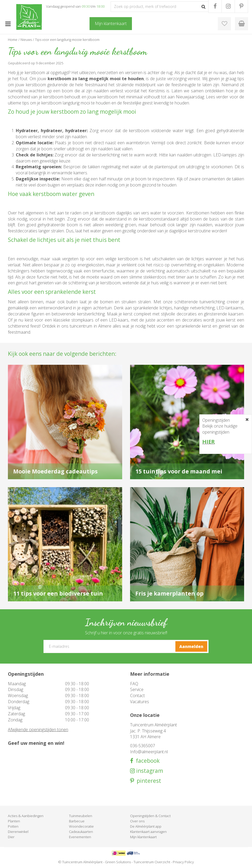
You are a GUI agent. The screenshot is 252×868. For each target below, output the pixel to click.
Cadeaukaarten (81, 832)
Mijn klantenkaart (143, 837)
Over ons (137, 821)
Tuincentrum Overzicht (152, 862)
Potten (13, 826)
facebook (146, 761)
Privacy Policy (183, 862)
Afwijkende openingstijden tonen (38, 730)
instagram (149, 771)
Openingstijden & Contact (150, 816)
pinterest (148, 781)
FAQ (134, 684)
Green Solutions (118, 862)
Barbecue (77, 821)
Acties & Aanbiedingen (26, 816)
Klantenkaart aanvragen (148, 832)
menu (8, 24)
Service (137, 689)
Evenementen (80, 837)
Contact (137, 696)
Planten (14, 821)
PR (241, 6)
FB (215, 6)
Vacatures (140, 702)
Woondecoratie (81, 826)
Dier (11, 837)
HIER (209, 442)
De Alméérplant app (146, 826)
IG (228, 6)
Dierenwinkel (18, 832)
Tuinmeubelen (81, 816)
